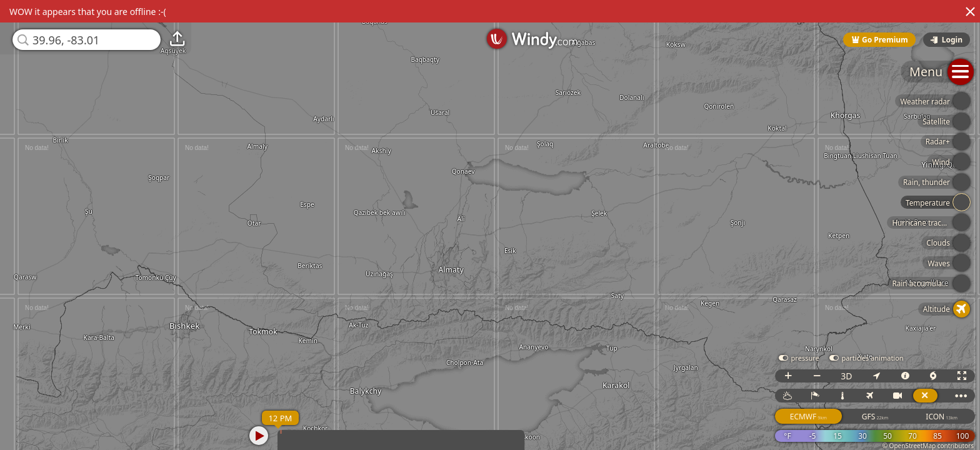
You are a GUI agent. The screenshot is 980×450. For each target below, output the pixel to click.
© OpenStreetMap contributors (928, 446)
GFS (875, 417)
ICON (942, 417)
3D (846, 376)
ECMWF (808, 417)
